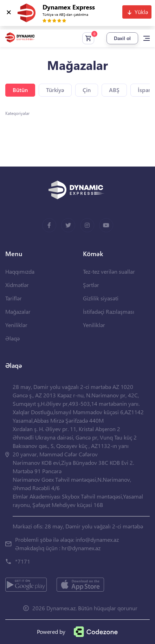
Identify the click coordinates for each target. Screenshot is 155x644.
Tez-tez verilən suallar (109, 271)
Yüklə (141, 12)
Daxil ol (122, 38)
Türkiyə (55, 90)
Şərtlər (91, 285)
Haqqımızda (20, 271)
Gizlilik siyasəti (101, 298)
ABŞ (114, 90)
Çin (87, 90)
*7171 (23, 561)
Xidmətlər (17, 285)
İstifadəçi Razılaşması (109, 311)
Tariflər (14, 298)
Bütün (20, 90)
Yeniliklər (16, 325)
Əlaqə (12, 338)
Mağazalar (18, 311)
